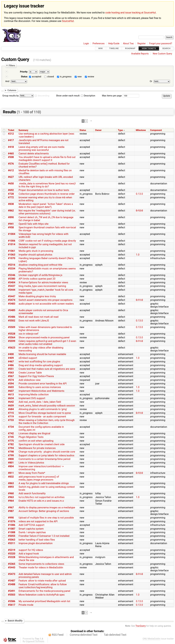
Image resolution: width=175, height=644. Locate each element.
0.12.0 (139, 211)
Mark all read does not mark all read (39, 317)
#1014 (12, 244)
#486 (11, 365)
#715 (11, 413)
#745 (11, 437)
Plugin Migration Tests (31, 437)
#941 (11, 224)
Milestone (141, 130)
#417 (11, 140)
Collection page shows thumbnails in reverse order (47, 194)
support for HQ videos (31, 550)
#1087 (12, 529)
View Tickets (149, 49)
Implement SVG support (32, 398)
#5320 (12, 554)
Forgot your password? (161, 44)
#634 (11, 398)
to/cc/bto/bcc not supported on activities (42, 497)
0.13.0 (139, 194)
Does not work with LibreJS (34, 321)
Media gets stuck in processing (36, 251)
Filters (12, 65)
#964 (11, 501)
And (7, 81)
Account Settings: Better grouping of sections (44, 511)
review (91, 77)
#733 (11, 420)
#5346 (12, 275)
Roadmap (130, 49)
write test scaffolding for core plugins (39, 362)
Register (142, 44)
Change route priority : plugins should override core (47, 452)
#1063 (12, 255)
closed (50, 77)
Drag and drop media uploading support (41, 365)
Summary (23, 130)
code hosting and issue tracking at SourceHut (131, 13)
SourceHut (68, 21)
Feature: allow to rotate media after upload (42, 581)
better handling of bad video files (37, 540)
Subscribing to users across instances (40, 387)
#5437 (12, 286)
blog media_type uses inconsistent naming (42, 286)
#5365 (12, 564)
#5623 (12, 348)
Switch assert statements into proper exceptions (46, 300)
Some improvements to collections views (41, 564)
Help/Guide (114, 44)
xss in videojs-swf (28, 334)
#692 (11, 190)
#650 (11, 184)
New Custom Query (162, 54)
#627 (11, 177)
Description (88, 96)
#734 (11, 427)
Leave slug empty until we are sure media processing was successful (41, 148)
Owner (98, 130)
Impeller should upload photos (35, 255)
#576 (11, 164)
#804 (11, 466)
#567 (11, 376)
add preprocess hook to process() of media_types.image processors (39, 478)
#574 (11, 380)
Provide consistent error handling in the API (43, 384)
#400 (11, 354)
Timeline (114, 49)
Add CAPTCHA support (31, 525)
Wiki (101, 49)
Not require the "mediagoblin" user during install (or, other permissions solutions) (47, 212)
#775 (11, 441)
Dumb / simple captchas (32, 532)
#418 (11, 147)
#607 (11, 391)
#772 (11, 197)
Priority (24, 72)
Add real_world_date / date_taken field (40, 402)
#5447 (12, 296)
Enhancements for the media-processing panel (44, 591)
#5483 (12, 304)
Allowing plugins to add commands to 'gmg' (43, 409)
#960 (11, 493)
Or (151, 81)
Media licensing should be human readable (42, 354)
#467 (11, 362)
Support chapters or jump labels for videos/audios (46, 455)
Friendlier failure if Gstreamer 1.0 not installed (44, 536)
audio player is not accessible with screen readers (46, 304)
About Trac (129, 44)
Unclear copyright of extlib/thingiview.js (40, 275)
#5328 (12, 557)
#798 (11, 452)
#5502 (12, 321)
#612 (11, 170)
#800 (11, 459)
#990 (11, 518)
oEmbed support (28, 358)
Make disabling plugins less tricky (37, 296)
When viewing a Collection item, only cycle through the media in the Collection (47, 422)
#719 (11, 417)
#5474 (12, 300)
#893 (11, 487)
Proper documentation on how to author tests (44, 190)
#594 (11, 384)
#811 (11, 473)
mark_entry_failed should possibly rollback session (47, 406)
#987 (11, 511)
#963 (11, 497)
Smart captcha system (31, 529)
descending (44, 96)
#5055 (12, 536)
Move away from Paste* (32, 473)
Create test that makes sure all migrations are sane (47, 369)
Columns (12, 90)
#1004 (12, 234)
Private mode (26, 605)
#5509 (12, 327)
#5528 (12, 334)
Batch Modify (15, 621)
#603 (11, 387)
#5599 (12, 341)
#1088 (12, 532)
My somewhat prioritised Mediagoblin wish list (44, 601)
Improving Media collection (34, 395)
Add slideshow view (30, 380)
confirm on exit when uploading (36, 441)
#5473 (12, 574)
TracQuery (140, 626)
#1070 (12, 258)
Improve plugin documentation (36, 543)
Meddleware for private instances (37, 448)
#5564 (12, 337)
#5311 (12, 543)
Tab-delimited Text (115, 635)
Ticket (11, 130)
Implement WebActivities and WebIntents (41, 391)
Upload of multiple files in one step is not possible (46, 518)
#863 (11, 483)
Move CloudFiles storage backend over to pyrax (45, 413)
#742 (11, 433)
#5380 (12, 279)
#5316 (12, 265)
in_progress (66, 77)
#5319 (12, 550)
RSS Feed (58, 635)
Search (166, 49)
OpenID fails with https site (34, 224)
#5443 (12, 568)
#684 (11, 409)
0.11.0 (139, 300)
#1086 (12, 525)
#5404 (12, 282)
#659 (11, 406)
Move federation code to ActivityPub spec (42, 595)
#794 (11, 448)
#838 (11, 204)
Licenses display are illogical (34, 433)
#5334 (12, 269)
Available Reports (140, 54)
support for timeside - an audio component (42, 417)
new (80, 77)
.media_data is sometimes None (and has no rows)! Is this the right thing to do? (47, 185)
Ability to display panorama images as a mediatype (47, 507)
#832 (11, 477)
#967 (11, 507)
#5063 (12, 540)
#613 (11, 395)
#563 (11, 373)
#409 (11, 358)
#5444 (12, 290)
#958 (11, 227)
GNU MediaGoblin (152, 639)
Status (24, 77)
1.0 (138, 255)
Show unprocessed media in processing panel (44, 337)
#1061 (12, 251)
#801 (11, 463)
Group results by (10, 96)
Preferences (99, 44)
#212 (11, 134)
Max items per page (112, 96)
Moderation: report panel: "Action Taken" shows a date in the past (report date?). (46, 205)
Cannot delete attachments (34, 154)
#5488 (12, 584)
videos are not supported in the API (38, 521)
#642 (11, 402)
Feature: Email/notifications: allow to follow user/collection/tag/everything (43, 586)
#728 (11, 194)
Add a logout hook (29, 554)
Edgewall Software (35, 641)
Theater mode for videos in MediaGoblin (41, 568)
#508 (11, 157)
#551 (11, 369)
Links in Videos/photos (31, 463)
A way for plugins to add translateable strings (44, 483)
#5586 (12, 601)
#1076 (12, 521)
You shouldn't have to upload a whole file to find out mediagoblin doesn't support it (47, 159)
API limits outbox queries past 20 (37, 279)
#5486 (12, 317)
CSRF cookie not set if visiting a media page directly (47, 241)
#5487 (12, 581)
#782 (11, 444)
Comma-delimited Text (84, 635)
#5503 (12, 595)
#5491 (12, 591)
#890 (11, 217)
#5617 (12, 605)
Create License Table (30, 373)
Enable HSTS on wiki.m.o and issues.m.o (41, 501)
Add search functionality (32, 493)
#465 (11, 154)
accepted (37, 77)
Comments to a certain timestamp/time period (45, 459)
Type (120, 130)
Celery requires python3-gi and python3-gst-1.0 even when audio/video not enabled (47, 343)
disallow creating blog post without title (40, 265)
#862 (11, 211)
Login (86, 44)
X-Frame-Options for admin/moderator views (43, 282)
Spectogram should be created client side (42, 444)
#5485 (12, 310)
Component (156, 130)
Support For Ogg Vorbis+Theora (36, 376)
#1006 (12, 241)
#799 (11, 455)
